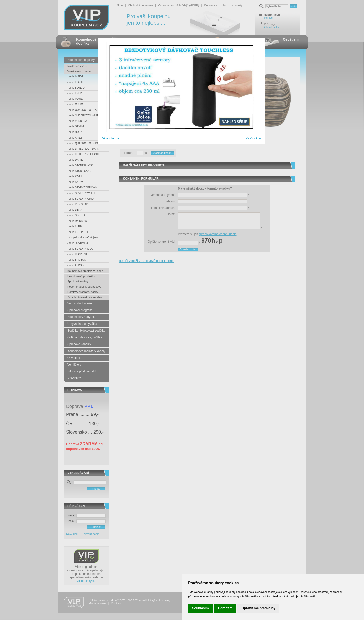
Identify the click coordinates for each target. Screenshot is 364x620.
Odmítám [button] (225, 608)
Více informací (112, 138)
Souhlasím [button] (201, 608)
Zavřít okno (253, 138)
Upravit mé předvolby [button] (258, 608)
